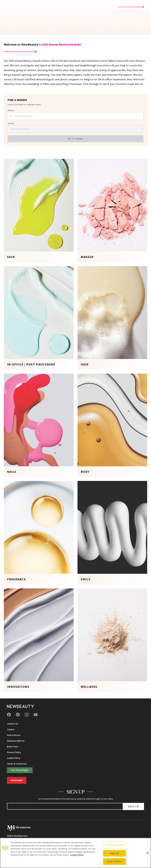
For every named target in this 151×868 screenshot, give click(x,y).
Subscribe (17, 780)
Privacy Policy (14, 752)
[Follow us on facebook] (9, 715)
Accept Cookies (114, 861)
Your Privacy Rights (20, 770)
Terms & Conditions (17, 764)
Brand (11, 110)
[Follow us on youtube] (36, 715)
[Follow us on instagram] (27, 715)
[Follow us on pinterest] (18, 715)
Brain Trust (13, 747)
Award (11, 123)
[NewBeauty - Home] (21, 706)
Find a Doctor (14, 735)
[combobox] (75, 116)
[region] (75, 853)
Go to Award (76, 139)
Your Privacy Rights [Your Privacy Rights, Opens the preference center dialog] (114, 845)
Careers (11, 729)
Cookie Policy (14, 758)
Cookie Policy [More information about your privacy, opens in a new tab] (77, 855)
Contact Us (13, 724)
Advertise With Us (16, 741)
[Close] (147, 853)
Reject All (114, 853)
